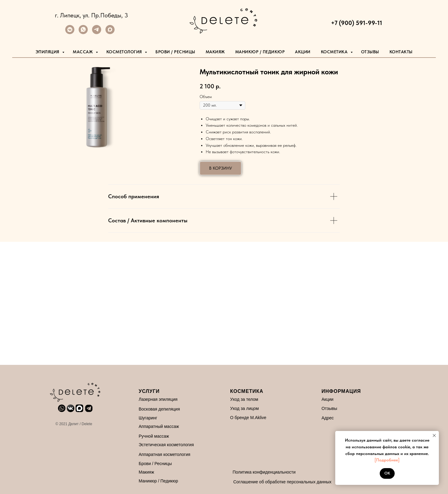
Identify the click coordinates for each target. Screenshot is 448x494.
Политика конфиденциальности (258, 472)
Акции (303, 52)
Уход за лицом (238, 408)
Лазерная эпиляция (152, 399)
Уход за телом (238, 399)
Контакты (401, 52)
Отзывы (370, 52)
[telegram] (97, 32)
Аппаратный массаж (152, 426)
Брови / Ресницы (175, 52)
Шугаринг (142, 418)
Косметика (335, 52)
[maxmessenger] (110, 32)
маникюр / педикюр (260, 52)
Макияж (215, 52)
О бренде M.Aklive (242, 418)
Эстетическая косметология (160, 445)
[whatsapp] (83, 32)
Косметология (125, 52)
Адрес (321, 418)
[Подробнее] (387, 460)
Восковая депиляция (153, 409)
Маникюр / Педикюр (152, 481)
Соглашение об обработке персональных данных (276, 482)
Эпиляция (48, 52)
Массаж (84, 52)
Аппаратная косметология (158, 454)
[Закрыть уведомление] (434, 436)
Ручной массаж (147, 436)
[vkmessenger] (70, 32)
